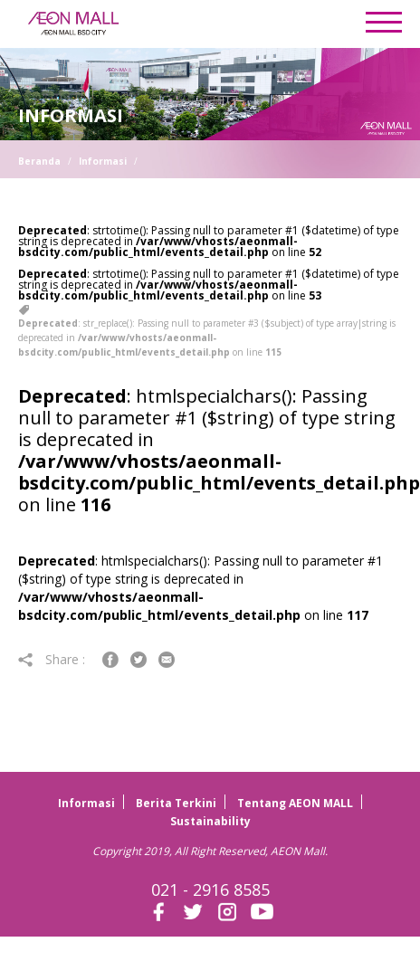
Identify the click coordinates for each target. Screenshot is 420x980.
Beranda (39, 161)
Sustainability (210, 821)
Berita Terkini (176, 803)
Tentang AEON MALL (295, 803)
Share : (53, 659)
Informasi (103, 161)
